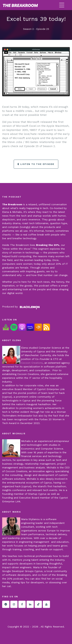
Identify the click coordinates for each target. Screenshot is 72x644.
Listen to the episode (36, 164)
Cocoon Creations (32, 363)
